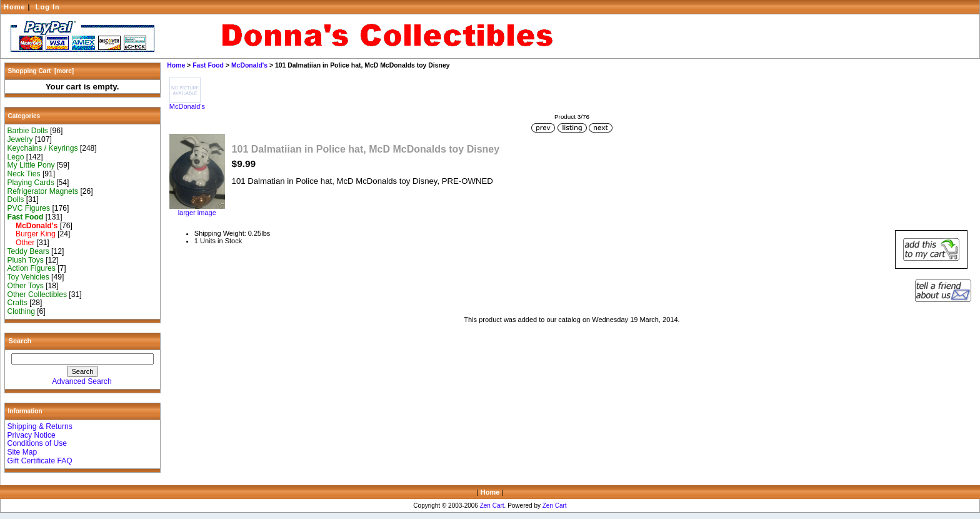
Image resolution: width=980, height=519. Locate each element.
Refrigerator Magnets (43, 191)
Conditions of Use (37, 443)
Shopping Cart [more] (41, 71)
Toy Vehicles (28, 277)
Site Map (22, 452)
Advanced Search (82, 381)
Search (20, 341)
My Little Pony (31, 165)
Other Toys (26, 286)
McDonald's (249, 65)
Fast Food (208, 65)
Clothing (21, 311)
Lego (16, 157)
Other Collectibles (37, 295)
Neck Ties (24, 174)
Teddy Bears (28, 251)
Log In (48, 7)
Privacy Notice (32, 435)
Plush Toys (26, 260)
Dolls (16, 199)
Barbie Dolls (28, 131)
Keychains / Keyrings (43, 148)
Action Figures (32, 268)
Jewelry (20, 139)
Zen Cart (492, 506)
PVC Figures (29, 208)
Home (15, 7)
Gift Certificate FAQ (40, 461)
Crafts (17, 303)
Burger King (32, 234)
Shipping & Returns (40, 426)
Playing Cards (31, 183)
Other (21, 243)
